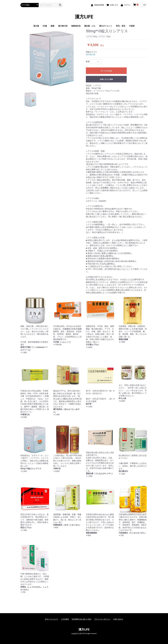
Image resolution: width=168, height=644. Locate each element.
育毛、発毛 (121, 26)
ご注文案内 (65, 619)
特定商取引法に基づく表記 (82, 619)
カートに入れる (106, 71)
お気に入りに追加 (106, 79)
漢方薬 (36, 26)
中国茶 (132, 26)
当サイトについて (51, 619)
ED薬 (45, 26)
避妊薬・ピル (90, 26)
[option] (52, 59)
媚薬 (52, 26)
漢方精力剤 (63, 26)
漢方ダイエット (106, 26)
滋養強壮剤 (76, 26)
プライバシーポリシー (102, 619)
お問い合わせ (118, 619)
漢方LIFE (84, 17)
